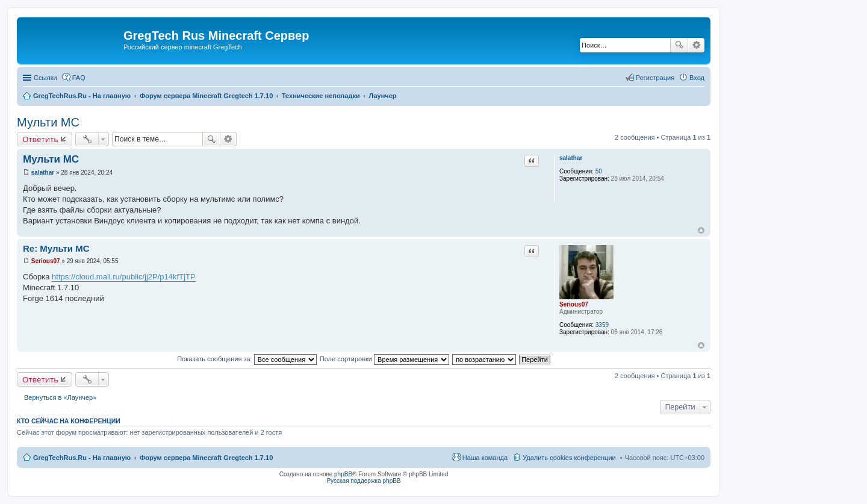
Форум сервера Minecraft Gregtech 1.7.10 (206, 458)
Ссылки (45, 78)
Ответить (40, 139)
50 (599, 171)
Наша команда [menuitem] (485, 458)
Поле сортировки (384, 359)
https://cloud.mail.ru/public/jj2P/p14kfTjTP (123, 277)
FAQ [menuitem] (79, 78)
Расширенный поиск (696, 45)
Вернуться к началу (701, 230)
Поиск (679, 45)
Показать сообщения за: (247, 359)
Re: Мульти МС (56, 248)
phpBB (343, 474)
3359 (602, 325)
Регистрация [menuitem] (655, 78)
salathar (571, 158)
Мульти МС (48, 122)
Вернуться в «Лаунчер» (60, 397)
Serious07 (574, 304)
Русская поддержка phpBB (363, 481)
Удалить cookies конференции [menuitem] (569, 458)
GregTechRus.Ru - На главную (82, 458)
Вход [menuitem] (697, 78)
